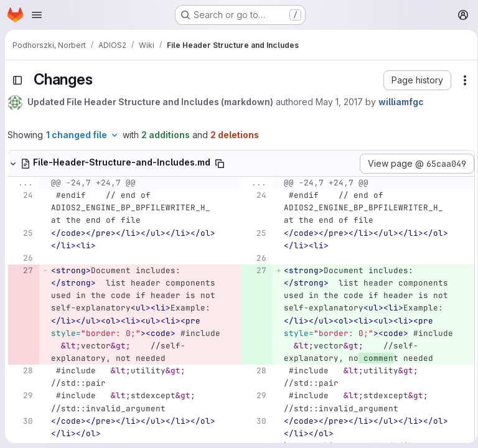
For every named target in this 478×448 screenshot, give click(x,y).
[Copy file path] (220, 164)
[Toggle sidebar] (17, 80)
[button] (413, 80)
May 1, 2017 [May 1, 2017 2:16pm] (339, 102)
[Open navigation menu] (37, 15)
